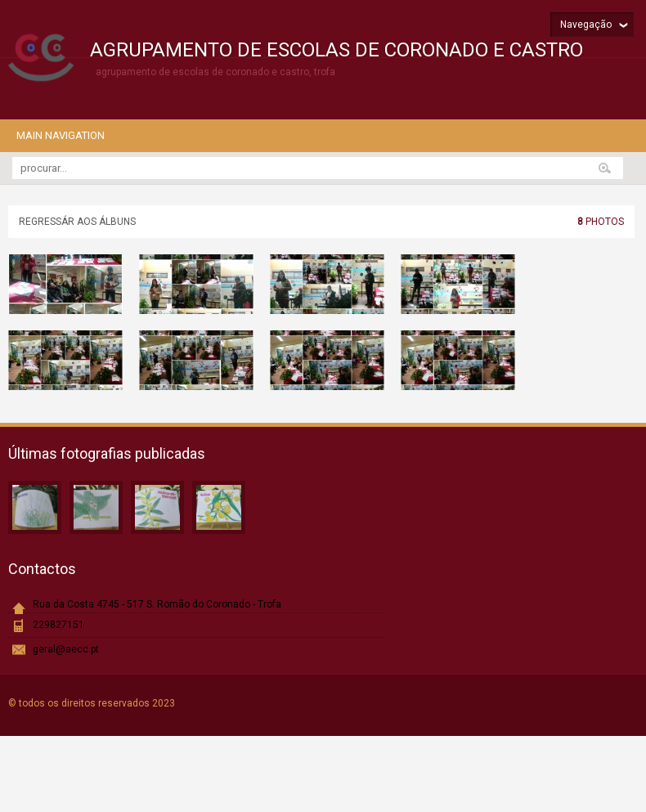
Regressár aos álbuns (77, 222)
